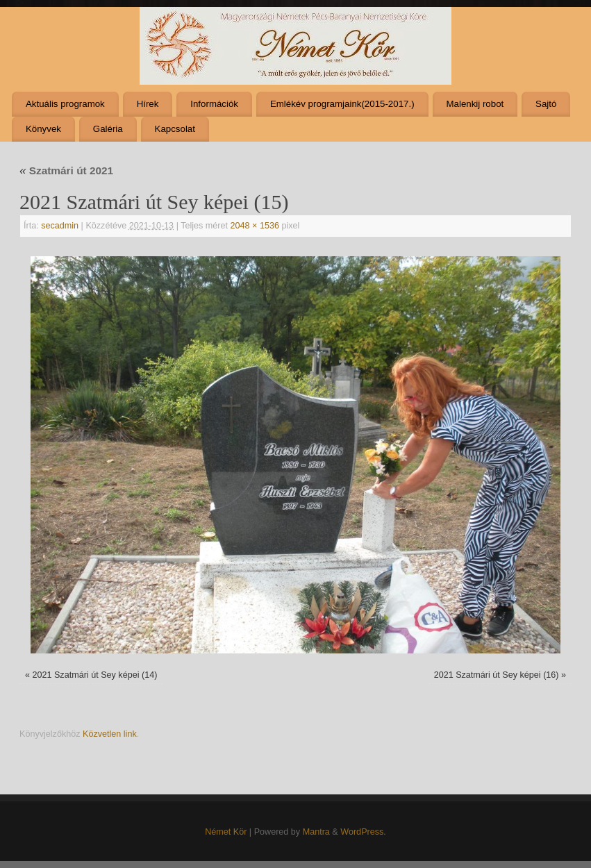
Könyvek (43, 129)
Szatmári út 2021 (66, 170)
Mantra (316, 832)
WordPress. (363, 832)
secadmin (60, 226)
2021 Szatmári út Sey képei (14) (94, 675)
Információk (214, 104)
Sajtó (546, 104)
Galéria (108, 129)
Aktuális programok (65, 104)
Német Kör (226, 832)
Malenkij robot (475, 104)
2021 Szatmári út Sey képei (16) (497, 675)
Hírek (148, 104)
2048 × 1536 (255, 226)
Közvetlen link (110, 734)
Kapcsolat (175, 129)
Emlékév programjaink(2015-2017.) (342, 104)
